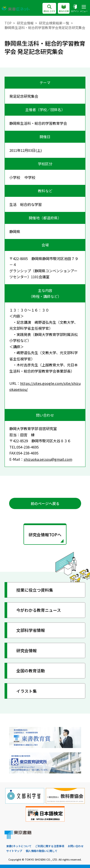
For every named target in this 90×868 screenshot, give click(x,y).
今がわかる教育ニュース (39, 610)
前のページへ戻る (45, 503)
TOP (8, 23)
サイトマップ (14, 851)
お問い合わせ (76, 846)
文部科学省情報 (31, 630)
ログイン (75, 9)
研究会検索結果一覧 (54, 23)
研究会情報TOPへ (45, 535)
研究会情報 (25, 23)
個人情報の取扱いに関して (42, 851)
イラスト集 (27, 691)
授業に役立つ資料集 (35, 590)
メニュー (84, 9)
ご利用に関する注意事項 (50, 846)
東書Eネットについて (19, 846)
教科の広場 (64, 9)
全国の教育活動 (31, 671)
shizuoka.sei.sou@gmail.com (48, 459)
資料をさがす (49, 9)
